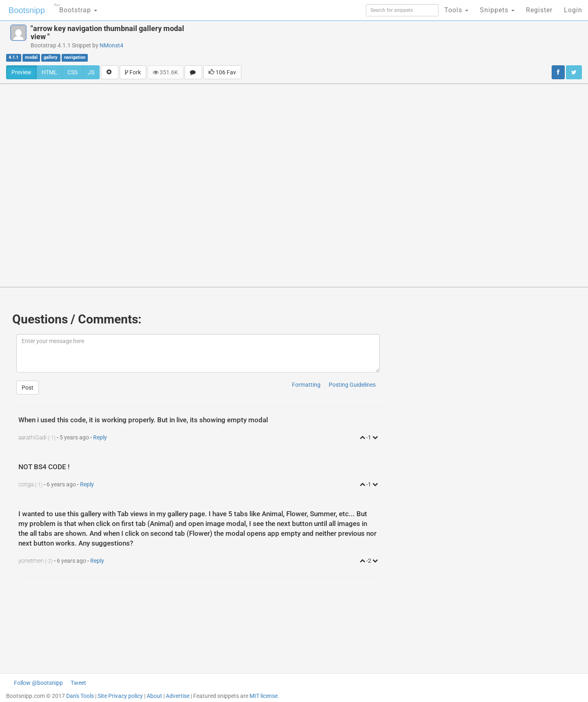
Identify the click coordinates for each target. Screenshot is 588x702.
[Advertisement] (351, 43)
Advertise (178, 696)
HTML (49, 72)
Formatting (306, 385)
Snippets (497, 10)
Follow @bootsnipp (38, 683)
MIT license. (264, 696)
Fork (133, 72)
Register (539, 10)
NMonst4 (111, 45)
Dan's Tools (80, 696)
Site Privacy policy (120, 696)
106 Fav (222, 72)
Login (573, 10)
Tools (456, 10)
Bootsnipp (27, 10)
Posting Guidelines (352, 385)
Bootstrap (76, 8)
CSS (72, 72)
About (154, 696)
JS (91, 72)
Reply (100, 437)
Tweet (78, 683)
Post (28, 388)
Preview (21, 72)
